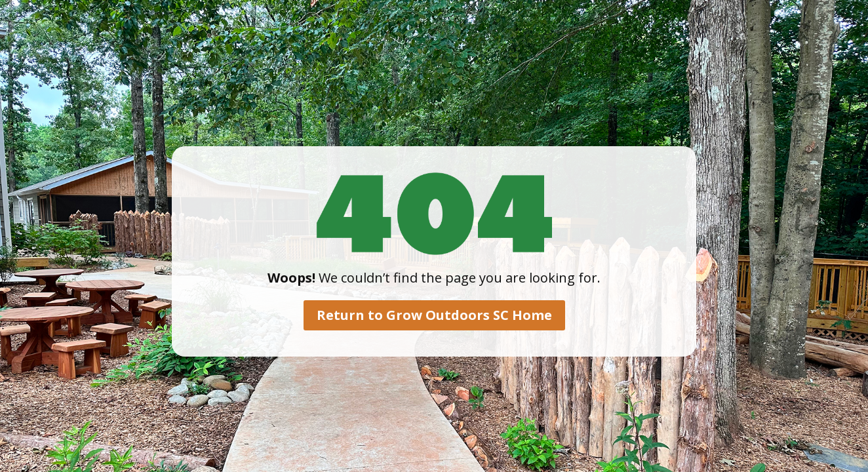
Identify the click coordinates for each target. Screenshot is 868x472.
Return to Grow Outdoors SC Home (434, 315)
